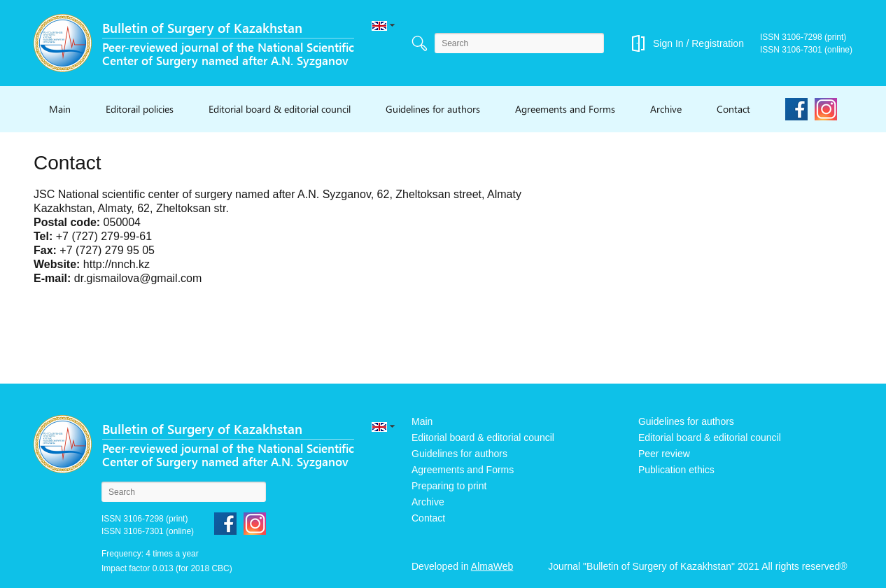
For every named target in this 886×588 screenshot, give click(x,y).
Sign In (668, 43)
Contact (733, 109)
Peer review (664, 454)
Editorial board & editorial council (280, 109)
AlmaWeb (492, 566)
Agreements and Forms (565, 109)
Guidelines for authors (433, 109)
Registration (718, 43)
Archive (666, 109)
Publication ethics (676, 470)
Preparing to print (449, 486)
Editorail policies (140, 109)
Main (60, 109)
